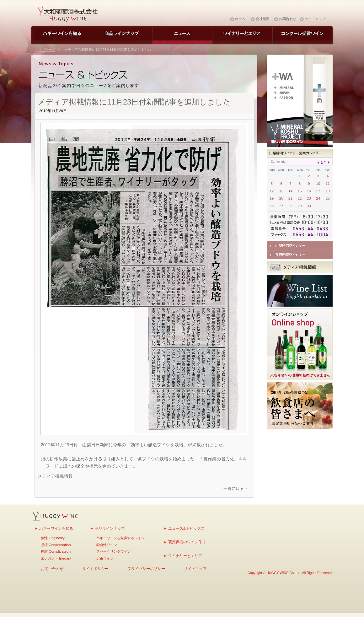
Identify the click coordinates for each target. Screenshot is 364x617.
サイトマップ (315, 19)
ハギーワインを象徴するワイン (120, 538)
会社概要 (263, 19)
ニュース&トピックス (186, 528)
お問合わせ (288, 19)
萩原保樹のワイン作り (187, 542)
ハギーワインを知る (56, 528)
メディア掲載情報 (55, 476)
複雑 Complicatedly (56, 551)
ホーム (240, 19)
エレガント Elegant (56, 558)
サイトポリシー (95, 569)
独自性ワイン (107, 545)
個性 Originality (53, 538)
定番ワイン (105, 558)
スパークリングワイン (114, 551)
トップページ (45, 50)
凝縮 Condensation (56, 545)
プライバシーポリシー (146, 569)
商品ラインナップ (110, 528)
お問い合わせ (52, 569)
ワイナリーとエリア (185, 556)
